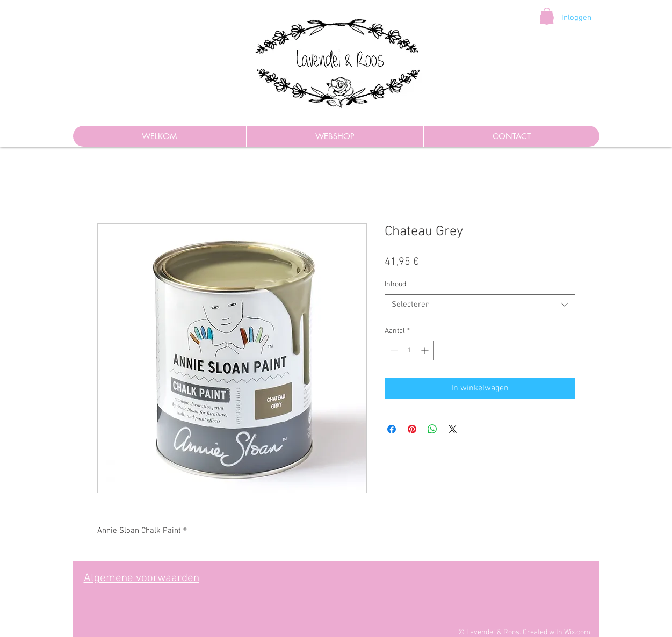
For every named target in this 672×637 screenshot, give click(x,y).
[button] (547, 16)
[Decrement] (393, 350)
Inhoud (395, 284)
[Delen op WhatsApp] (432, 429)
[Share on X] (453, 429)
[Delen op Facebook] (392, 429)
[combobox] (480, 305)
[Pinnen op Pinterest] (412, 429)
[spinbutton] (409, 350)
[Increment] (426, 350)
